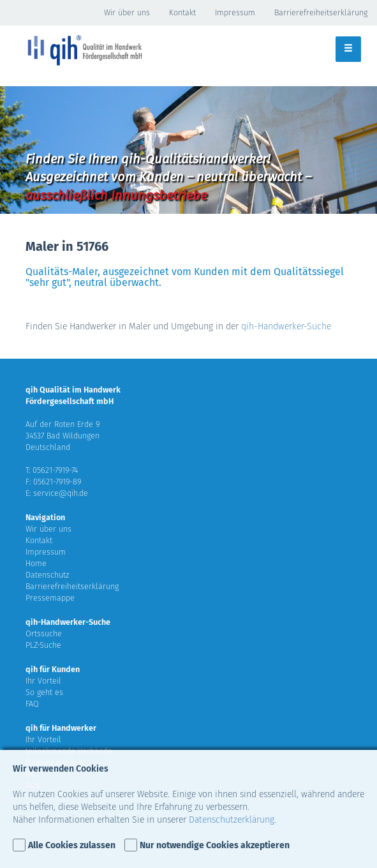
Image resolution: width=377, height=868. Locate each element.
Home (36, 563)
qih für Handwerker (61, 728)
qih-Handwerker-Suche (286, 326)
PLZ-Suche (43, 645)
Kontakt (182, 12)
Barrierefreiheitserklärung (321, 12)
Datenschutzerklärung (232, 820)
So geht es (44, 692)
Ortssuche (44, 633)
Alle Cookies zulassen (72, 845)
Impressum (235, 12)
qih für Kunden (53, 669)
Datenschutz (47, 575)
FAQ (32, 704)
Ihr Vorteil (43, 681)
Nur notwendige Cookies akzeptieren (215, 845)
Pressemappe (50, 598)
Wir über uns (127, 12)
